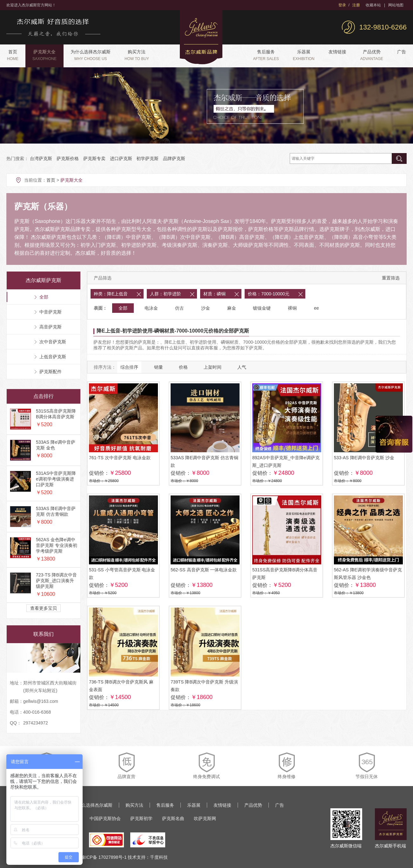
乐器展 (304, 55)
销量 (159, 367)
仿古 (179, 308)
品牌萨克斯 (174, 158)
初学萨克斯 (147, 158)
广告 (402, 52)
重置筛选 (391, 278)
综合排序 (129, 367)
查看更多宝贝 (44, 608)
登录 (342, 5)
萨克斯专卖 (94, 158)
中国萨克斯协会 (105, 818)
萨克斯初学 (141, 818)
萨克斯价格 (68, 158)
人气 (242, 367)
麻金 (232, 308)
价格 (183, 367)
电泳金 (151, 308)
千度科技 (159, 857)
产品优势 (372, 55)
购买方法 (137, 55)
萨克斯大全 (44, 55)
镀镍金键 (262, 308)
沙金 (206, 308)
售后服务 (266, 55)
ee (316, 308)
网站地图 (396, 5)
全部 (123, 308)
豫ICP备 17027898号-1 (104, 857)
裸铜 (292, 308)
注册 (356, 5)
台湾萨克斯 (41, 158)
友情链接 (337, 52)
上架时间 (213, 367)
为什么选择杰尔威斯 (91, 55)
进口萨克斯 (121, 158)
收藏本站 (373, 5)
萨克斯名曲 (173, 818)
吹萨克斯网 (205, 818)
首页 (13, 55)
